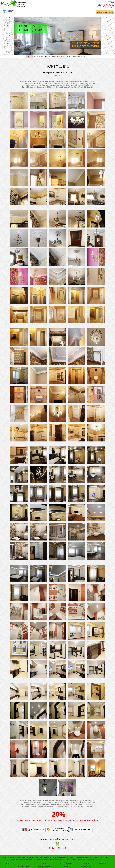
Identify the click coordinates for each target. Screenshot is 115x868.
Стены (44, 83)
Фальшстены (63, 83)
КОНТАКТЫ (85, 57)
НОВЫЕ (23, 81)
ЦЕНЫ (36, 57)
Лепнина (69, 81)
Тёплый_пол (79, 87)
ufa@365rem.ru (94, 859)
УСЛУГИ (70, 57)
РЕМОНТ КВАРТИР (45, 57)
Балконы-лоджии (48, 85)
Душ (31, 83)
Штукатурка (70, 85)
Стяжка (59, 87)
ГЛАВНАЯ (30, 57)
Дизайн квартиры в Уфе (45, 867)
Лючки (34, 87)
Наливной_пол (68, 87)
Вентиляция (41, 87)
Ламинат (45, 81)
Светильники (60, 85)
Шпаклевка (79, 85)
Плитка (30, 81)
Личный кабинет (109, 1)
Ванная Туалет (79, 81)
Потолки (76, 83)
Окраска (62, 81)
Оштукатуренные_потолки (31, 85)
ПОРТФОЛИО (55, 57)
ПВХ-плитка (51, 87)
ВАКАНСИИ (77, 57)
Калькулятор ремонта (11, 11)
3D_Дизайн (88, 87)
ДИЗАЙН (63, 57)
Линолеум (37, 81)
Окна (92, 81)
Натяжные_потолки (87, 83)
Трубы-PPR (26, 87)
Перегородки (52, 83)
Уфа (113, 3)
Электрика (37, 83)
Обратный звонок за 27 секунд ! (105, 12)
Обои (57, 81)
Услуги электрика (86, 867)
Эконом (66, 867)
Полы (71, 83)
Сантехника (24, 83)
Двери (88, 81)
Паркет (51, 81)
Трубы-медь (89, 85)
